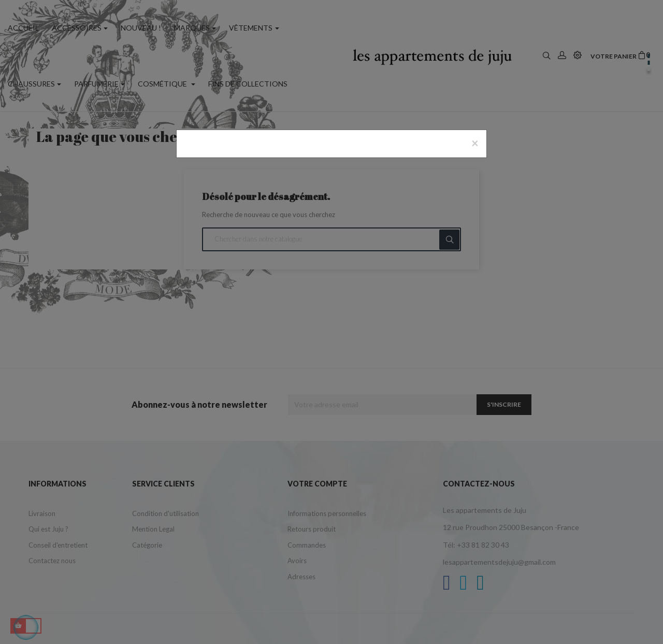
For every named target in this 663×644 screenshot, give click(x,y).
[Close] (475, 143)
